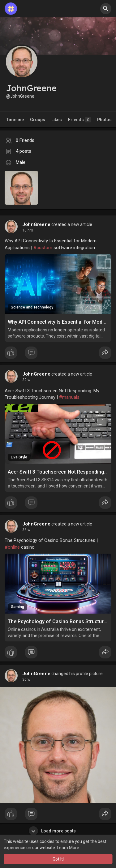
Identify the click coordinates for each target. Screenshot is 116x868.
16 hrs (28, 230)
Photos (104, 120)
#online (12, 547)
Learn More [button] (68, 848)
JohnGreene (36, 224)
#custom (43, 248)
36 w (26, 530)
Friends (79, 120)
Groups (38, 120)
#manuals (69, 397)
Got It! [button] (58, 859)
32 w (26, 380)
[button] (106, 9)
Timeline (15, 120)
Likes (57, 120)
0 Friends (25, 140)
